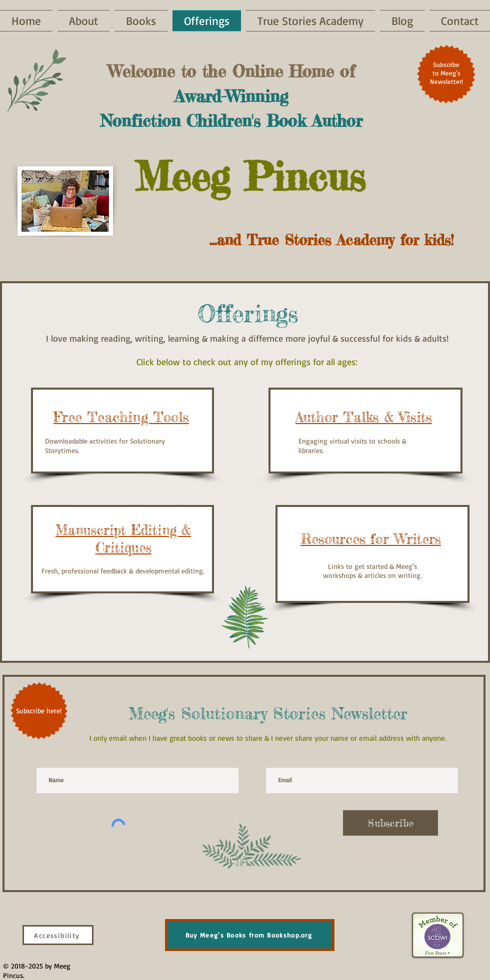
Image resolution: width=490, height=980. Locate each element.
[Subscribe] (390, 823)
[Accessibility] (58, 935)
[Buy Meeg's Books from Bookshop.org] (250, 935)
